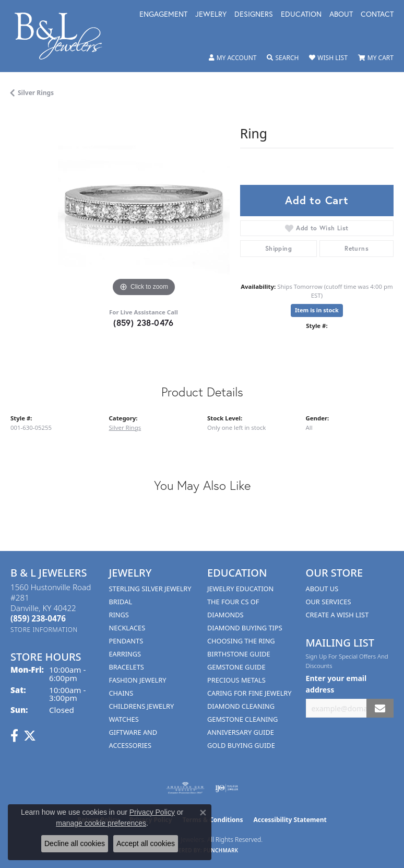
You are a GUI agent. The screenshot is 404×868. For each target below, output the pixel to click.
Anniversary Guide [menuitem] (241, 732)
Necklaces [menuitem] (127, 628)
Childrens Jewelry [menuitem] (142, 706)
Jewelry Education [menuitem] (240, 589)
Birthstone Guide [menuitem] (239, 654)
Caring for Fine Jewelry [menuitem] (249, 693)
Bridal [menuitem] (121, 602)
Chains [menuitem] (121, 693)
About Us (322, 589)
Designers (254, 15)
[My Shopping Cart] (376, 58)
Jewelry (211, 15)
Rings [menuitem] (119, 615)
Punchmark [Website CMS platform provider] (221, 850)
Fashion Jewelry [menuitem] (138, 680)
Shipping (278, 248)
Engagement (163, 15)
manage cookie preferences (101, 823)
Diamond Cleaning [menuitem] (241, 706)
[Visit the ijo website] (227, 788)
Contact (377, 15)
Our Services (329, 602)
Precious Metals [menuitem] (236, 680)
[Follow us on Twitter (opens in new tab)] (30, 736)
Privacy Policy (152, 812)
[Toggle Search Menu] (283, 58)
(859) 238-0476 (144, 322)
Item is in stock (317, 310)
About (341, 15)
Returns (357, 248)
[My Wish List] (328, 58)
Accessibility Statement (290, 820)
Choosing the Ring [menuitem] (241, 641)
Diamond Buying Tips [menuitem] (245, 628)
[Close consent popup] (203, 813)
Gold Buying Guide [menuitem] (241, 745)
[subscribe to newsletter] (380, 708)
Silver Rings (36, 93)
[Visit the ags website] (185, 788)
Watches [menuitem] (124, 719)
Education (301, 15)
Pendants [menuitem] (126, 641)
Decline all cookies (75, 843)
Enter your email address (336, 684)
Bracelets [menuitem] (127, 667)
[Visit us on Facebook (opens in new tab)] (14, 736)
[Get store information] (44, 630)
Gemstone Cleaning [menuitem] (242, 719)
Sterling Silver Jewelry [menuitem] (150, 589)
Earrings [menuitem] (125, 654)
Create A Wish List (337, 615)
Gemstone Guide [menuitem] (236, 667)
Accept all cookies (146, 843)
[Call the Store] (38, 618)
